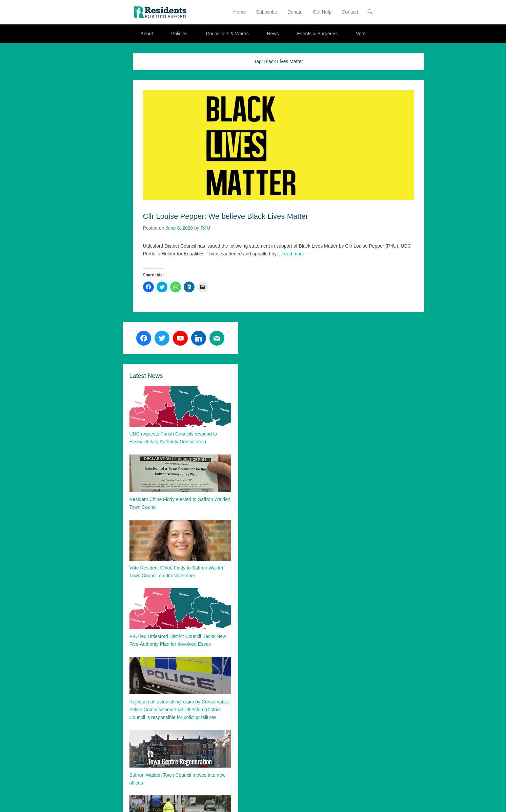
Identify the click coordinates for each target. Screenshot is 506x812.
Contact (350, 12)
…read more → (294, 254)
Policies (179, 34)
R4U (205, 228)
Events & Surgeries (317, 34)
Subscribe (267, 12)
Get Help (322, 12)
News (273, 34)
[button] (160, 12)
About (147, 34)
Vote (361, 34)
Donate (295, 12)
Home (239, 12)
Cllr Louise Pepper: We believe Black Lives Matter (226, 216)
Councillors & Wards (227, 34)
